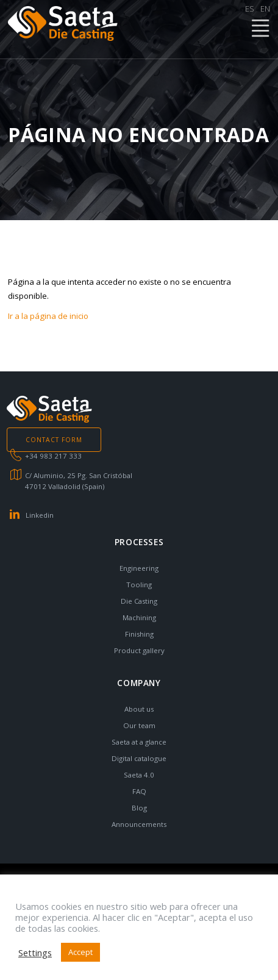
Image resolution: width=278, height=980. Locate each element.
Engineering (139, 568)
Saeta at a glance (139, 742)
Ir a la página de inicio (48, 316)
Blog (139, 808)
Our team (139, 725)
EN (265, 9)
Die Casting (139, 601)
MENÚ (259, 29)
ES (250, 9)
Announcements (139, 824)
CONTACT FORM (54, 440)
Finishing (139, 634)
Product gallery (139, 650)
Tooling (139, 585)
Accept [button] (80, 952)
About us (139, 709)
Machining (139, 617)
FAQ (139, 791)
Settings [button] (35, 953)
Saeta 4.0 (139, 775)
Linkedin (40, 515)
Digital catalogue (139, 758)
